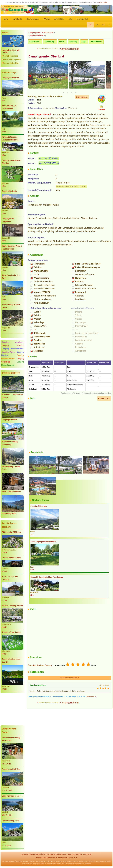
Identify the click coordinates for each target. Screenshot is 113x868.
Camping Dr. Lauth (9, 191)
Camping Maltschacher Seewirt (11, 661)
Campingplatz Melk (9, 420)
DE (90, 25)
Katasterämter (69, 864)
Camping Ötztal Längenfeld (8, 220)
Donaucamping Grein (10, 821)
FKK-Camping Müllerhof (12, 532)
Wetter (47, 19)
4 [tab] (76, 93)
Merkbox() (82, 19)
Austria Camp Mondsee (11, 492)
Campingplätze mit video (11, 51)
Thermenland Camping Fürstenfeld (11, 739)
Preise (62, 42)
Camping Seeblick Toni (11, 769)
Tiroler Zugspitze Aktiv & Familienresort (12, 247)
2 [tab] (68, 93)
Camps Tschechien (11, 63)
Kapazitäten (34, 42)
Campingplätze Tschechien (71, 861)
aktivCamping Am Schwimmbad (9, 107)
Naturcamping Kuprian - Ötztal (12, 306)
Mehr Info (103, 2)
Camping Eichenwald (10, 78)
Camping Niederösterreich (13, 357)
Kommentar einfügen (70, 678)
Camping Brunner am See (12, 796)
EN (97, 25)
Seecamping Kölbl (9, 514)
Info (70, 19)
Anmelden (59, 19)
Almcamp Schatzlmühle (11, 632)
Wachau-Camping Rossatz (12, 606)
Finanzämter (78, 864)
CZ (104, 25)
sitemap (71, 854)
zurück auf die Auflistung (49, 49)
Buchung (73, 42)
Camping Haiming (70, 49)
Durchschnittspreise (12, 59)
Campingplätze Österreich (13, 861)
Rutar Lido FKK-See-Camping (10, 578)
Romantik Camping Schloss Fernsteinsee (10, 138)
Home (6, 19)
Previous (30, 76)
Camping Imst (48, 32)
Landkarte (17, 19)
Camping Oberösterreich (13, 349)
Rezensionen (96, 42)
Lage (84, 42)
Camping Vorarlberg (13, 342)
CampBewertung (11, 56)
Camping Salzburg (13, 345)
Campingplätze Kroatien (54, 864)
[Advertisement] (13, 709)
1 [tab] (64, 93)
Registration (62, 854)
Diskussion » (91, 697)
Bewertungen (33, 19)
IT (110, 25)
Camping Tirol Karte (37, 35)
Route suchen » (82, 97)
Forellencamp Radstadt (11, 558)
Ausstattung (49, 42)
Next (110, 76)
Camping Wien (8, 352)
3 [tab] (72, 93)
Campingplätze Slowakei (103, 861)
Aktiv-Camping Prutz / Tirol (11, 277)
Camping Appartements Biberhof (12, 162)
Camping (25, 854)
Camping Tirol (34, 32)
